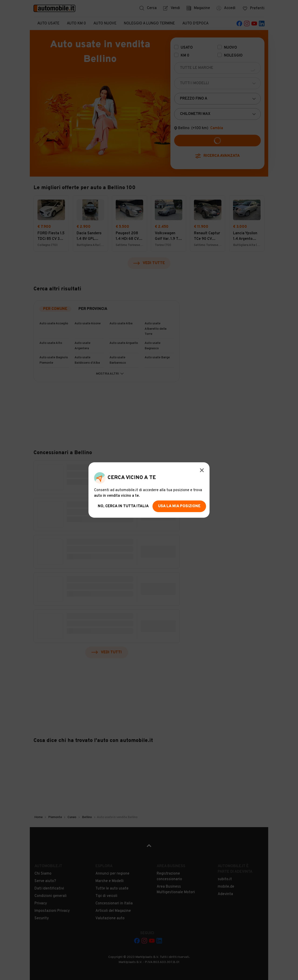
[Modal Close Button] (202, 470)
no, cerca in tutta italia (123, 506)
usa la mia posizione (179, 506)
